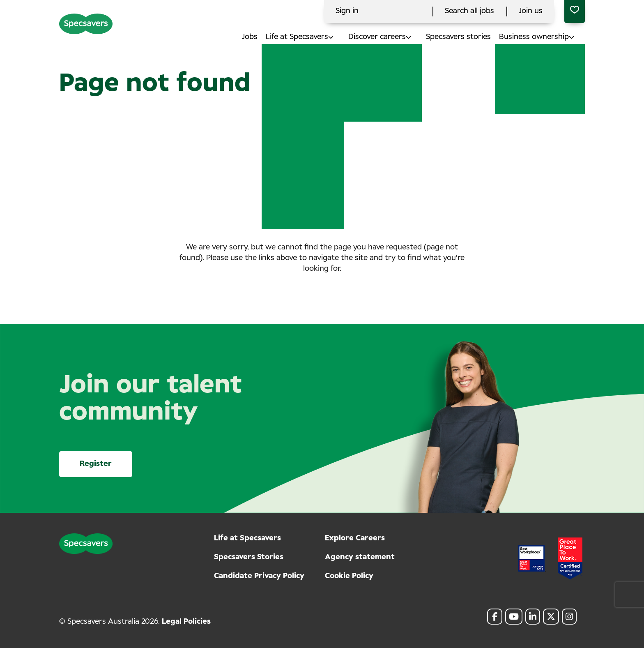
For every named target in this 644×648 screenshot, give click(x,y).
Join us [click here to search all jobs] (531, 11)
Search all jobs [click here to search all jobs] (469, 11)
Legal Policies (186, 622)
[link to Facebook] (495, 617)
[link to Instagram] (569, 617)
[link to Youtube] (514, 617)
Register (96, 464)
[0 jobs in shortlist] (575, 12)
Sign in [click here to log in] (347, 11)
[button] (338, 37)
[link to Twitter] (551, 617)
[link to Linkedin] (533, 617)
